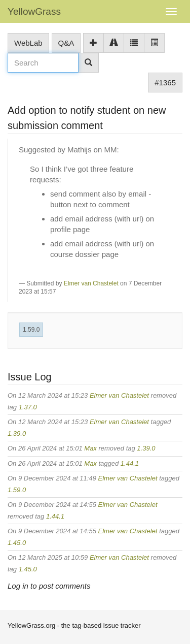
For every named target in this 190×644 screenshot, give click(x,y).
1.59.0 (31, 330)
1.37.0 (28, 407)
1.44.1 (130, 463)
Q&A (66, 43)
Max (90, 448)
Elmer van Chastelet (91, 283)
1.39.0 (17, 433)
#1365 (165, 83)
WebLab (28, 43)
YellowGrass (34, 11)
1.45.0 (17, 543)
